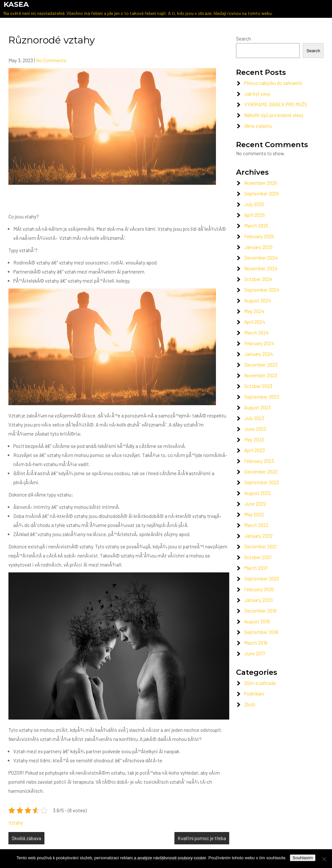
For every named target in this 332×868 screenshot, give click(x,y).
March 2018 (256, 643)
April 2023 (255, 450)
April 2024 (255, 322)
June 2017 (255, 653)
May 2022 (254, 514)
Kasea (16, 4)
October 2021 (258, 557)
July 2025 (254, 204)
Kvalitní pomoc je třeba (202, 838)
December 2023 (261, 365)
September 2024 (262, 290)
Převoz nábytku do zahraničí (273, 83)
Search (243, 39)
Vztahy (16, 823)
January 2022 (258, 536)
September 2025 (262, 194)
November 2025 (261, 183)
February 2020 (259, 589)
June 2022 (255, 504)
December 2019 (260, 611)
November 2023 (261, 375)
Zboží (250, 704)
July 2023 (254, 418)
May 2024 (254, 311)
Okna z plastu (258, 126)
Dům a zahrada (260, 683)
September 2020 (262, 579)
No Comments (51, 60)
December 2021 (260, 546)
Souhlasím (303, 858)
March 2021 (256, 568)
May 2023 (254, 440)
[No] (324, 859)
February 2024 (259, 343)
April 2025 (255, 215)
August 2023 (257, 407)
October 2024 (258, 279)
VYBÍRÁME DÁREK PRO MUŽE (276, 104)
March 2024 (256, 333)
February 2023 (259, 461)
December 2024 (261, 258)
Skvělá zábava (26, 838)
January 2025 (258, 247)
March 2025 (256, 226)
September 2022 (262, 482)
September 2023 (262, 397)
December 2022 (261, 472)
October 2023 (258, 386)
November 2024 (261, 268)
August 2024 (258, 300)
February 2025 (259, 236)
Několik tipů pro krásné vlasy (274, 115)
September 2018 (261, 632)
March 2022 (256, 525)
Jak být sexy (257, 94)
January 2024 (259, 354)
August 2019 (257, 621)
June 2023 (255, 429)
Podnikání (254, 694)
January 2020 (258, 600)
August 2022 (257, 493)
